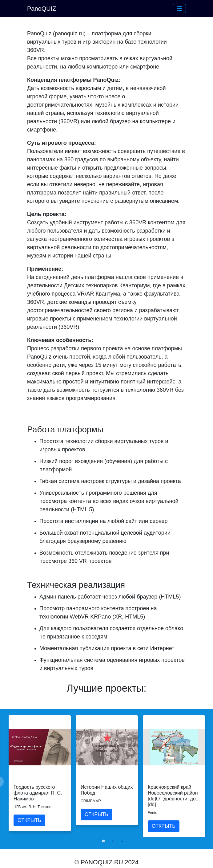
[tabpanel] (40, 773)
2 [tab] (113, 841)
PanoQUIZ (42, 9)
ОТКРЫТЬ (29, 820)
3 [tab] (122, 841)
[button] (179, 9)
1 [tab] (103, 841)
